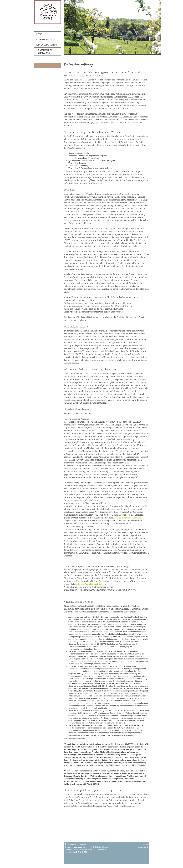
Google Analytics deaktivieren (128, 518)
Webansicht (143, 847)
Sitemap (83, 844)
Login (145, 844)
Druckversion (72, 844)
